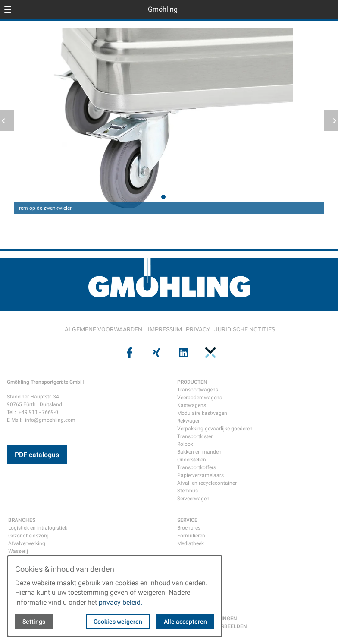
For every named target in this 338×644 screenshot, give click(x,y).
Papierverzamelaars (200, 475)
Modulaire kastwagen (202, 413)
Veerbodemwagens (200, 398)
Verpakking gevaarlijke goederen (215, 429)
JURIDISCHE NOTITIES (245, 329)
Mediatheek (191, 543)
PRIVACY (198, 329)
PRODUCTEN (192, 382)
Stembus (188, 491)
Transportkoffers (197, 467)
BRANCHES (22, 520)
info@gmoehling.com (50, 420)
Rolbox (185, 444)
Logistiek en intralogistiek (38, 528)
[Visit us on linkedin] (182, 353)
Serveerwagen (193, 499)
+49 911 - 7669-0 (38, 412)
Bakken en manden (199, 452)
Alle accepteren (185, 622)
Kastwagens (192, 405)
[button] (8, 9)
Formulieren (191, 536)
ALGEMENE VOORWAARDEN (103, 329)
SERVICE (187, 520)
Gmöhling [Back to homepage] (163, 9)
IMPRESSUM (165, 329)
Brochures (189, 528)
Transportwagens (198, 390)
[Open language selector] (314, 9)
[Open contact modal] (328, 10)
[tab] (163, 197)
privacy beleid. (120, 602)
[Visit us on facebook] (128, 353)
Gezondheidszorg (28, 536)
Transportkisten (196, 436)
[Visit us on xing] (156, 353)
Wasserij (18, 551)
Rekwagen (189, 421)
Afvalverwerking (27, 543)
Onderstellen (192, 460)
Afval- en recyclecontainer (207, 483)
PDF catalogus (37, 455)
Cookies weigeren (118, 622)
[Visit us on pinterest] (209, 353)
